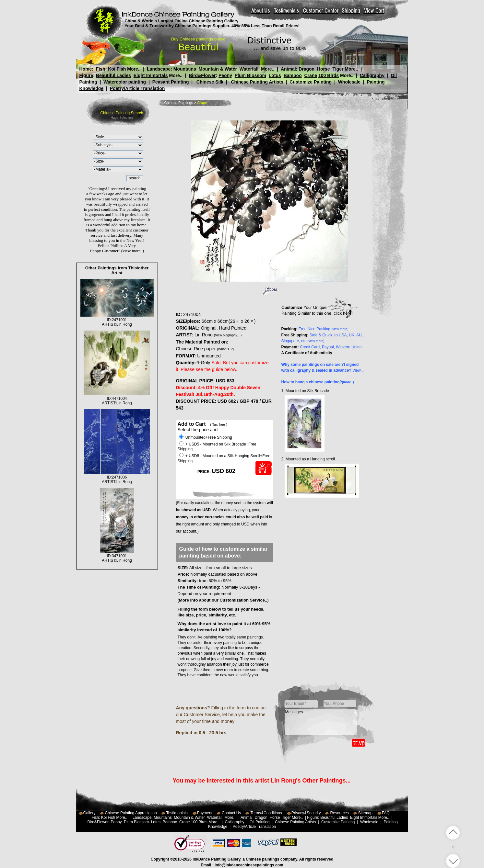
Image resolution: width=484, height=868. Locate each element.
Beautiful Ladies (113, 75)
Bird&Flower (202, 75)
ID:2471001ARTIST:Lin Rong (117, 320)
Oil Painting (260, 822)
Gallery (89, 813)
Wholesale (349, 82)
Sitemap (365, 813)
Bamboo (293, 75)
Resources (339, 813)
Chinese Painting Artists (257, 82)
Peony (225, 75)
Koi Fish (117, 69)
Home (86, 69)
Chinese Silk (210, 82)
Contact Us (231, 813)
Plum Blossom (250, 75)
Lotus (275, 75)
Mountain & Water (218, 69)
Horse (323, 69)
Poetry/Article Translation (137, 88)
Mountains (185, 69)
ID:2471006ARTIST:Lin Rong (117, 477)
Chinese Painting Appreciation (131, 813)
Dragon (307, 69)
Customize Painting (311, 82)
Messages (321, 722)
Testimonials (177, 813)
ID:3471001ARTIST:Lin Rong (117, 556)
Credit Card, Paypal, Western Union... (332, 347)
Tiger (338, 69)
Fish (101, 69)
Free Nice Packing (324, 329)
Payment (205, 813)
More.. (134, 69)
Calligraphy (372, 75)
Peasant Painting (171, 82)
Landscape (159, 69)
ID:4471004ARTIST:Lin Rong (117, 399)
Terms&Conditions (266, 813)
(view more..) (133, 251)
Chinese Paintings (179, 103)
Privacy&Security (306, 813)
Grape (202, 103)
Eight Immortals (151, 75)
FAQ (386, 813)
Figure (86, 75)
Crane (311, 75)
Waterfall (249, 69)
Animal (288, 69)
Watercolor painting (125, 82)
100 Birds (329, 75)
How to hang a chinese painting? (318, 382)
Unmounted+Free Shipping (206, 437)
